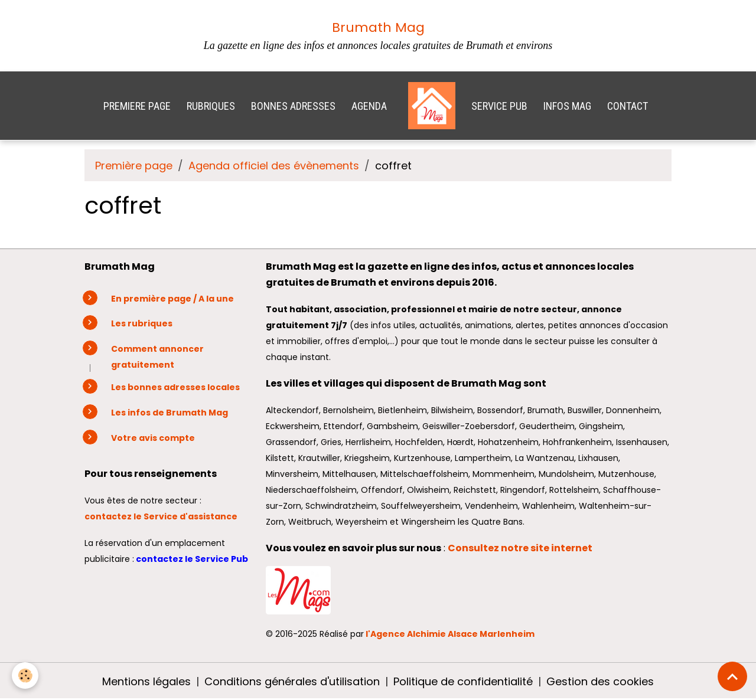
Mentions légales (146, 681)
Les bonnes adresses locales (175, 387)
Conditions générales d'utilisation (292, 681)
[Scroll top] (732, 676)
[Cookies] (25, 676)
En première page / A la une (172, 299)
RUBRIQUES (211, 106)
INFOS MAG (567, 106)
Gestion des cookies (600, 681)
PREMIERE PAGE (137, 106)
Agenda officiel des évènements (274, 166)
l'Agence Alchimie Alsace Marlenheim (450, 634)
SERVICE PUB (499, 106)
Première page (134, 166)
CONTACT (628, 106)
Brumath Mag (378, 27)
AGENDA (369, 106)
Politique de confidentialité (463, 681)
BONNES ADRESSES (293, 106)
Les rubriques (142, 323)
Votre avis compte (153, 438)
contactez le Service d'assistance (162, 516)
